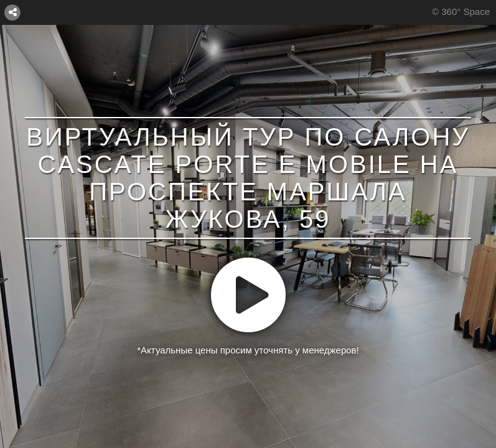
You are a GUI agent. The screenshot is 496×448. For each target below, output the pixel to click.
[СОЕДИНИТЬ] (12, 12)
